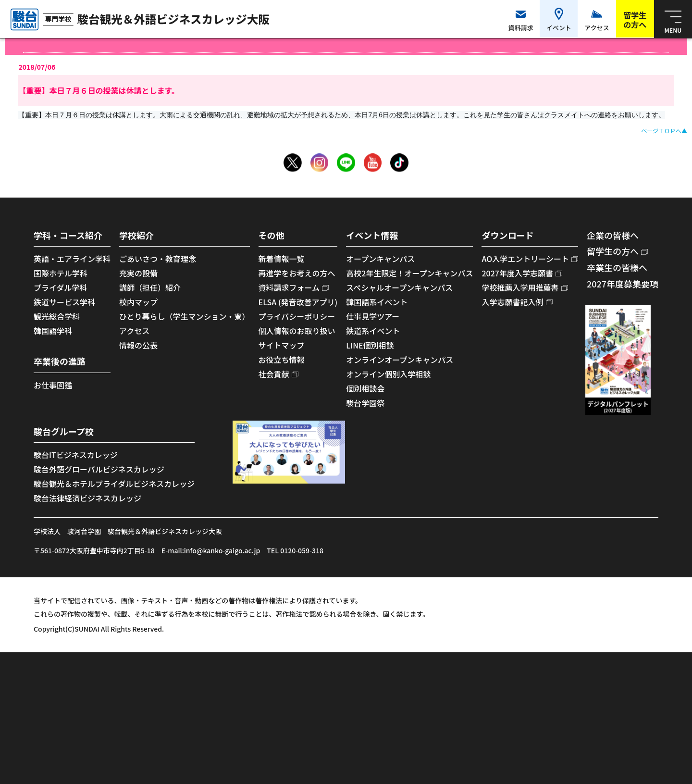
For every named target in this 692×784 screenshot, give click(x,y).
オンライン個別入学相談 (388, 374)
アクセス (134, 331)
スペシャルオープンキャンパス (399, 287)
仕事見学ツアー (373, 316)
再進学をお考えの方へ (297, 273)
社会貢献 (274, 374)
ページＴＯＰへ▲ (664, 131)
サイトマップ (282, 345)
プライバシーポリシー (297, 316)
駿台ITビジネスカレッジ (76, 455)
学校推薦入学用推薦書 (520, 287)
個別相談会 (365, 388)
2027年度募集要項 (623, 284)
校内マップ (138, 302)
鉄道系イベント (373, 331)
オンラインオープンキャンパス (400, 360)
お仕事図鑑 (53, 385)
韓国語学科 (53, 331)
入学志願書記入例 (512, 302)
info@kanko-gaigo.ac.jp (222, 550)
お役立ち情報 (282, 360)
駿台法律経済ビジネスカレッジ (87, 498)
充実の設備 (138, 273)
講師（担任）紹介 (150, 287)
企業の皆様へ (613, 235)
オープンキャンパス (380, 259)
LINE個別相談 (370, 345)
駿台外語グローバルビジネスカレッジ (99, 469)
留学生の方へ (613, 251)
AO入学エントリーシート (525, 259)
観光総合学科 (57, 316)
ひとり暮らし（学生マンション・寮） (185, 316)
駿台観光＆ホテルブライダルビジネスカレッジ (114, 484)
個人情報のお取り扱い (297, 331)
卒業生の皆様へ (617, 267)
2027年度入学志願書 (517, 273)
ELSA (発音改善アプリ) (298, 302)
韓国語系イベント (377, 302)
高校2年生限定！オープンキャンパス (409, 273)
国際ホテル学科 (61, 273)
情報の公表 (138, 345)
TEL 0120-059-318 (295, 550)
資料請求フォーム (289, 287)
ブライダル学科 (60, 287)
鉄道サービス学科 (64, 302)
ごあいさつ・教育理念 (158, 259)
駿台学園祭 (365, 403)
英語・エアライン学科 (72, 259)
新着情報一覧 (282, 259)
